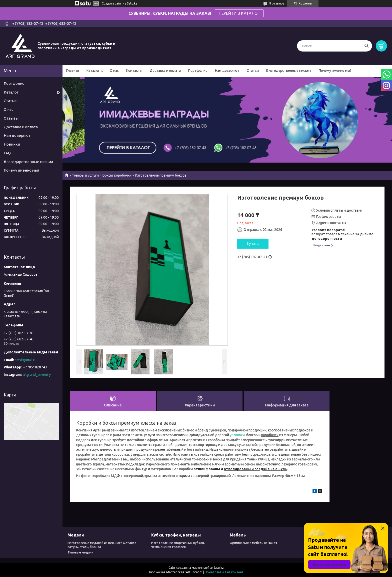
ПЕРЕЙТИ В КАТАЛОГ (239, 13)
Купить (253, 244)
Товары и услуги (85, 175)
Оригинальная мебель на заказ (253, 543)
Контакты (134, 71)
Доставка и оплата (165, 71)
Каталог (93, 71)
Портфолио (198, 71)
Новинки (12, 144)
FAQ (7, 153)
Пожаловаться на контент (224, 572)
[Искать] (366, 46)
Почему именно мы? (335, 71)
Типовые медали (80, 552)
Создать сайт (112, 3)
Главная (73, 71)
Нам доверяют (227, 71)
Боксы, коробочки (117, 175)
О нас (114, 71)
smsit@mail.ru (26, 360)
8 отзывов (277, 3)
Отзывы (11, 118)
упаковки (237, 435)
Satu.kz (219, 568)
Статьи (253, 71)
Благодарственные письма (289, 71)
